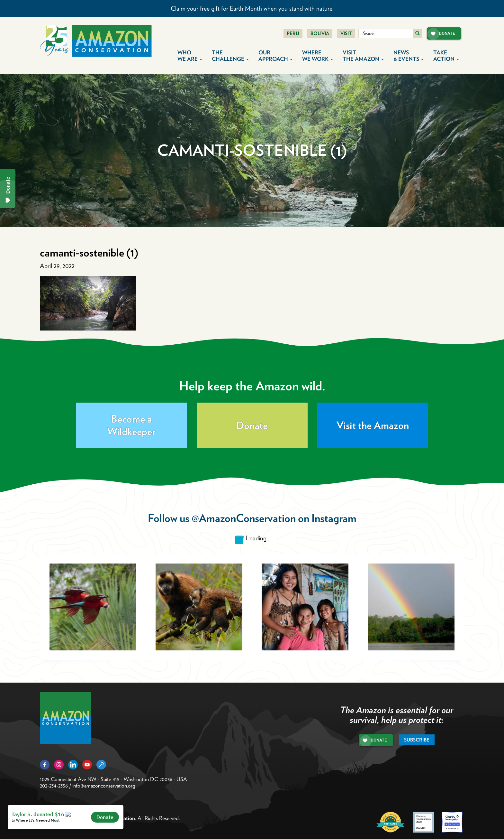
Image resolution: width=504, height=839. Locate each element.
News (409, 56)
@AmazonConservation (244, 518)
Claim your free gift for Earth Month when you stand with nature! (252, 8)
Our (275, 56)
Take (446, 56)
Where (318, 56)
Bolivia (320, 33)
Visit (346, 33)
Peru (293, 33)
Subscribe (417, 740)
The (230, 56)
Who (190, 56)
